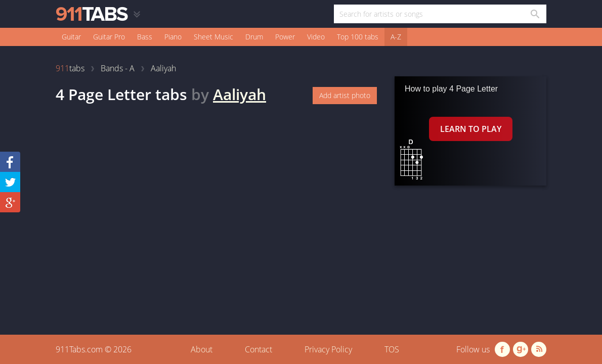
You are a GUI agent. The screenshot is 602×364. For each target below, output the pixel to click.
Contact (259, 349)
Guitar (71, 37)
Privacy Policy (328, 349)
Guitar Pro (109, 37)
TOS (392, 349)
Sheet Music (213, 37)
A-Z (396, 37)
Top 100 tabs (358, 37)
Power (285, 37)
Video (316, 37)
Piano (173, 37)
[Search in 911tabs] (534, 14)
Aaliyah (240, 94)
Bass (145, 37)
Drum (254, 37)
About (202, 349)
